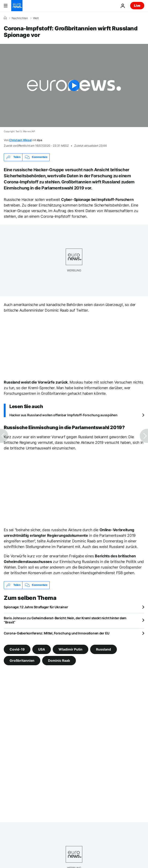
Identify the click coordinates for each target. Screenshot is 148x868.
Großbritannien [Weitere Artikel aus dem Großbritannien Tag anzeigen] (22, 660)
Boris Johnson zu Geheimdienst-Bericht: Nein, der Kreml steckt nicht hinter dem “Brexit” (65, 620)
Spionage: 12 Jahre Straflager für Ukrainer (36, 607)
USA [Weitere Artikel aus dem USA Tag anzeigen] (42, 649)
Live (137, 5)
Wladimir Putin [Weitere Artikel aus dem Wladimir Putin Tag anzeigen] (70, 649)
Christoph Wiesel (20, 140)
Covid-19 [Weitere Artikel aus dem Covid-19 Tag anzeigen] (17, 649)
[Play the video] (74, 85)
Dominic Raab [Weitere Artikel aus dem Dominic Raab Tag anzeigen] (59, 660)
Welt (36, 18)
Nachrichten (20, 18)
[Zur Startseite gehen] (17, 6)
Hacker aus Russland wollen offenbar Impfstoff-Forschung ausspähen (63, 415)
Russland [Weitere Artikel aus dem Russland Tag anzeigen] (104, 649)
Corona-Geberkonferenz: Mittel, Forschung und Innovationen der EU (57, 633)
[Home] (5, 18)
